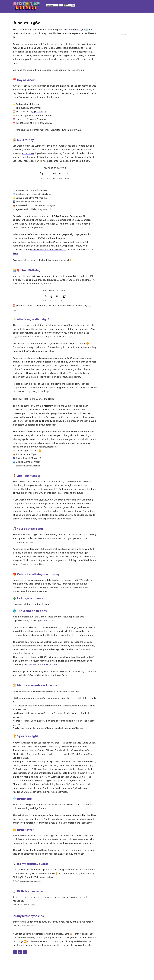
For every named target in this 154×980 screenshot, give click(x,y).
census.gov (49, 621)
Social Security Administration (42, 665)
